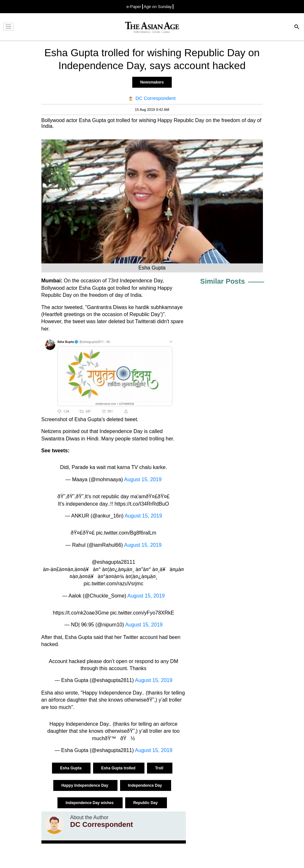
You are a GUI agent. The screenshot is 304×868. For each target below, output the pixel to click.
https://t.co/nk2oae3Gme (81, 613)
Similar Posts (223, 281)
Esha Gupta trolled (119, 768)
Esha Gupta (71, 768)
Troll (160, 768)
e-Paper (134, 7)
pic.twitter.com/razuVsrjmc (114, 584)
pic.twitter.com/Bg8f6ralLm (126, 533)
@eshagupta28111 (113, 562)
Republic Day (146, 803)
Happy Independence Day (85, 785)
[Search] (297, 27)
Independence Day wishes (90, 803)
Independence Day (146, 785)
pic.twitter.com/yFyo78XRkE (142, 613)
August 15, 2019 (143, 479)
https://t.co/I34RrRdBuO (142, 504)
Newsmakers (152, 82)
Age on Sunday (158, 7)
